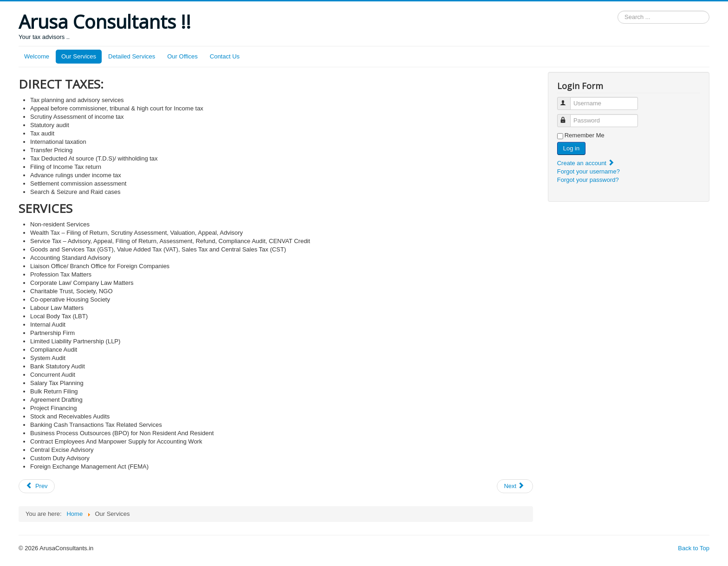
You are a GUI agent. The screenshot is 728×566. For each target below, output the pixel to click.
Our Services (79, 56)
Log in (571, 148)
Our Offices (182, 56)
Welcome (37, 56)
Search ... (618, 11)
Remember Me (585, 135)
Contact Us (225, 56)
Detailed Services (132, 56)
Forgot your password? (588, 180)
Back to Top (694, 548)
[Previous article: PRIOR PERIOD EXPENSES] (37, 486)
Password (568, 117)
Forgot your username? (588, 171)
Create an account (586, 163)
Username (568, 100)
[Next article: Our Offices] (515, 486)
